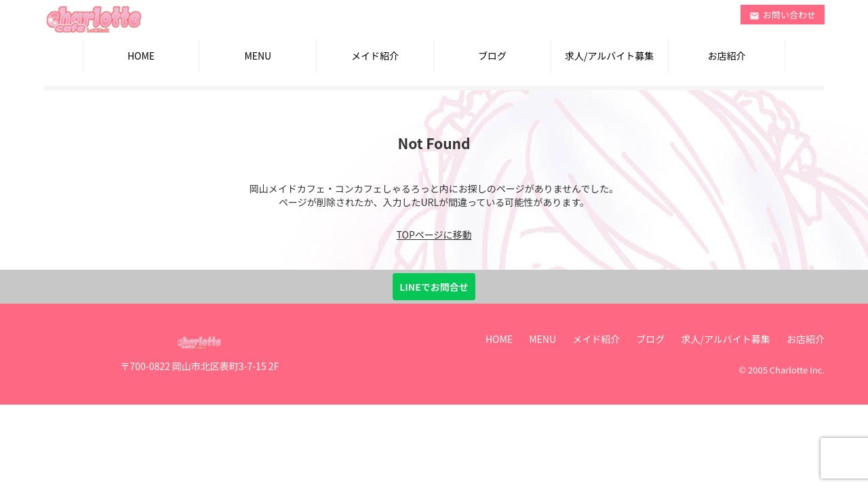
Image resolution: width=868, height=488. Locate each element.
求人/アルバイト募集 (609, 56)
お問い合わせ (783, 15)
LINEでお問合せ (434, 287)
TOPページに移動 (434, 235)
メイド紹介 (375, 56)
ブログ (492, 56)
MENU (258, 56)
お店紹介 (726, 56)
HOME (141, 56)
